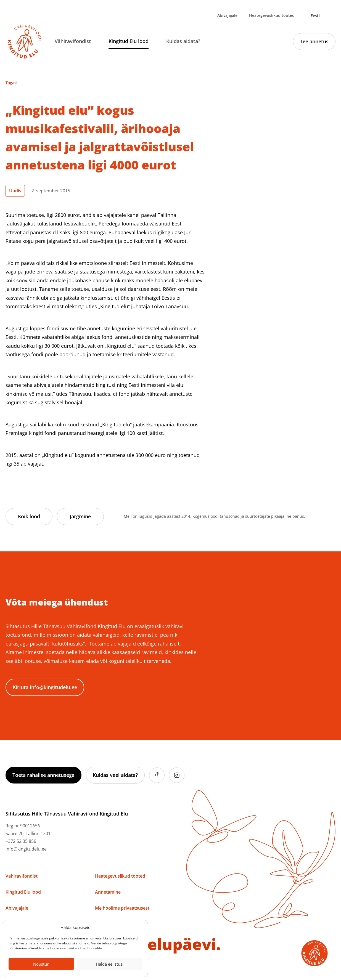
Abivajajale (227, 15)
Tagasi (11, 83)
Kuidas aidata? (183, 41)
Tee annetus (314, 41)
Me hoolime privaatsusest (122, 908)
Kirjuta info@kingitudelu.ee (45, 687)
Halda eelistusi (110, 964)
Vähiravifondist (73, 41)
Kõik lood (29, 516)
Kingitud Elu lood (129, 41)
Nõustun (41, 964)
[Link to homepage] (25, 42)
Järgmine (80, 516)
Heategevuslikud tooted (272, 15)
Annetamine (108, 892)
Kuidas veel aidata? (115, 775)
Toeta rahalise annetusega (43, 775)
